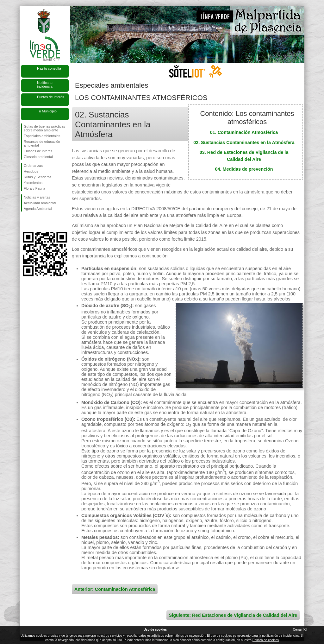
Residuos (31, 171)
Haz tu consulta (49, 68)
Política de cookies (266, 640)
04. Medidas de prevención (244, 169)
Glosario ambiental (38, 157)
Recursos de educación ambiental (42, 143)
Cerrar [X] (300, 630)
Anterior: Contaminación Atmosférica (115, 589)
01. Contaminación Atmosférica (244, 132)
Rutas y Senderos (37, 177)
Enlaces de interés (38, 151)
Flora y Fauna (34, 188)
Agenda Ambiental (38, 209)
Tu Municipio (47, 111)
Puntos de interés (51, 97)
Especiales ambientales (42, 136)
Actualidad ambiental (40, 203)
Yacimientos (33, 183)
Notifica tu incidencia (45, 85)
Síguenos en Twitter (35, 222)
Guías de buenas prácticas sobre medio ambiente (44, 128)
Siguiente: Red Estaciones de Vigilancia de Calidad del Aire (233, 615)
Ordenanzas (33, 166)
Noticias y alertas (37, 197)
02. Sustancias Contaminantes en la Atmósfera (244, 142)
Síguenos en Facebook (25, 222)
